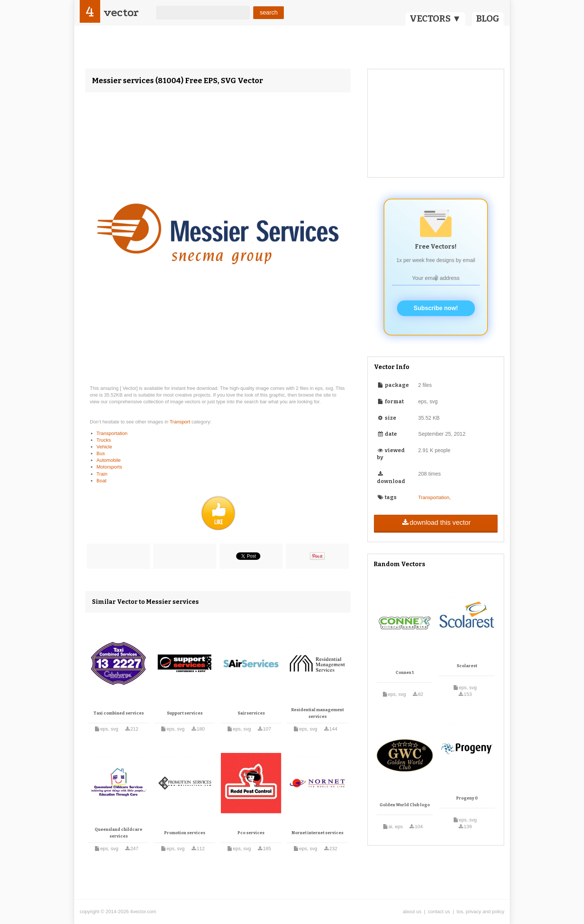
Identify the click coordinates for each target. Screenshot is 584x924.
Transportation (112, 433)
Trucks (104, 440)
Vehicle (104, 447)
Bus (101, 453)
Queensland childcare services (118, 833)
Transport (180, 422)
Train (102, 474)
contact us (439, 912)
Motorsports (109, 467)
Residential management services (318, 713)
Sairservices (251, 713)
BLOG (488, 19)
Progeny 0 (467, 798)
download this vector (436, 523)
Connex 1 (405, 673)
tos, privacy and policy (480, 912)
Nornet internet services (318, 833)
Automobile (109, 460)
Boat (101, 481)
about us (412, 912)
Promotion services (185, 833)
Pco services (251, 833)
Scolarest (467, 666)
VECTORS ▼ (435, 19)
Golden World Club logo (405, 805)
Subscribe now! (436, 308)
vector (121, 12)
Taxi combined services (119, 713)
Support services (185, 713)
